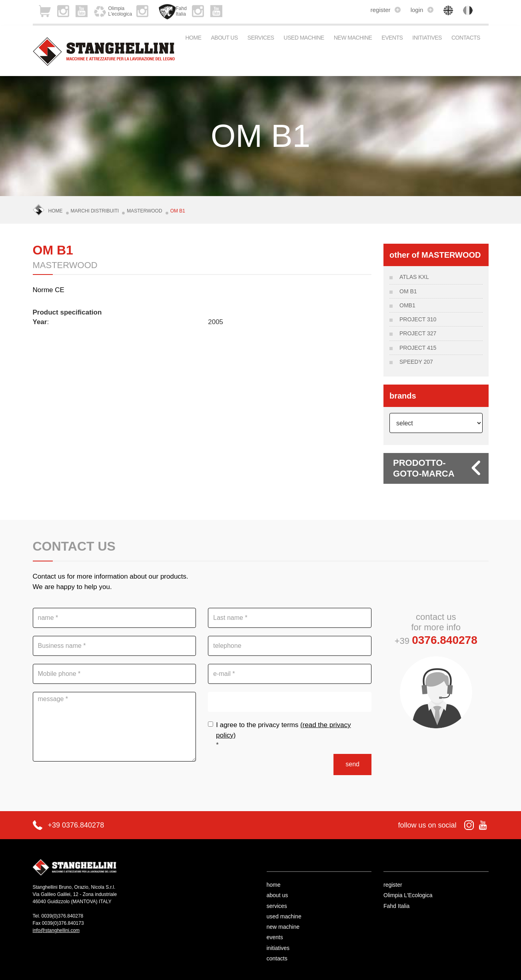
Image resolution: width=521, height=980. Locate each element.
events (392, 38)
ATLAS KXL (414, 277)
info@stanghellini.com (56, 930)
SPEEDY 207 (416, 362)
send (352, 764)
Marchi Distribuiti (95, 211)
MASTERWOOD (144, 211)
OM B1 (178, 211)
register (385, 10)
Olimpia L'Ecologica (408, 895)
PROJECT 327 (418, 333)
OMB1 (407, 305)
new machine (353, 38)
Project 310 (418, 319)
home (274, 885)
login (422, 10)
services (261, 38)
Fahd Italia (396, 906)
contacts (466, 38)
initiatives (427, 38)
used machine (304, 38)
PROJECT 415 (418, 348)
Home (194, 38)
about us (225, 38)
